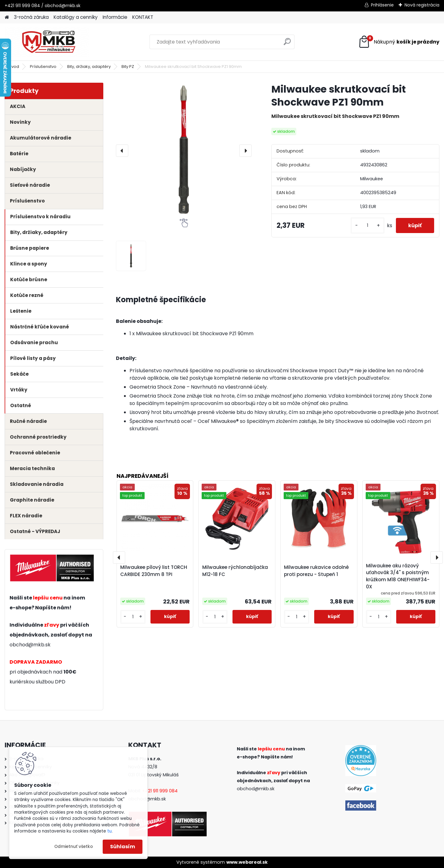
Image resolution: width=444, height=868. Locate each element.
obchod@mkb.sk (30, 645)
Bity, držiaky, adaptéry (89, 67)
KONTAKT (143, 17)
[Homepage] (7, 17)
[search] (287, 44)
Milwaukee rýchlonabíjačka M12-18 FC (235, 571)
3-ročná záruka (31, 17)
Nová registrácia (422, 5)
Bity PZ (128, 67)
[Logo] (47, 42)
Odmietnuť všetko (74, 847)
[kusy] (368, 225)
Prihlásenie (382, 5)
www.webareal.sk (247, 862)
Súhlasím (123, 847)
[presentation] (122, 151)
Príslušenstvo (43, 67)
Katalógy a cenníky (76, 17)
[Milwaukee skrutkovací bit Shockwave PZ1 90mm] (184, 151)
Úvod (14, 67)
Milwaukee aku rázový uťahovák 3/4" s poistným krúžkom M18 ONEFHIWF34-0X (398, 576)
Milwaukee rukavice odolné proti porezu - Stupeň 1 (316, 571)
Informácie (115, 17)
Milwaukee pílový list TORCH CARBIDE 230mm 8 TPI (154, 571)
